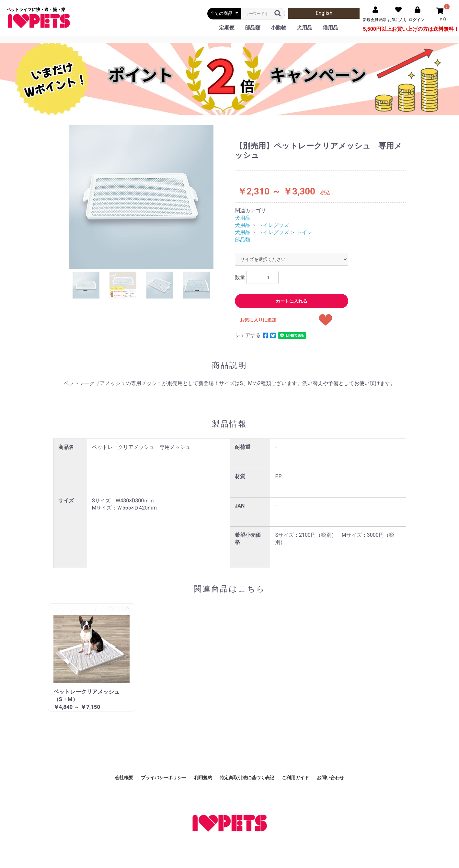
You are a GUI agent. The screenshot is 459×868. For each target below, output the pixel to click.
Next (197, 290)
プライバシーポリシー (164, 778)
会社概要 (124, 778)
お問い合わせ (330, 778)
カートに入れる (292, 301)
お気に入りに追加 (258, 320)
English (324, 13)
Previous (86, 290)
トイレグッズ (273, 225)
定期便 (227, 28)
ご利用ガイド (295, 778)
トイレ (304, 232)
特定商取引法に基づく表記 (247, 778)
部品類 (253, 28)
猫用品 (330, 28)
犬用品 (304, 28)
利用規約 (203, 778)
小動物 (279, 28)
